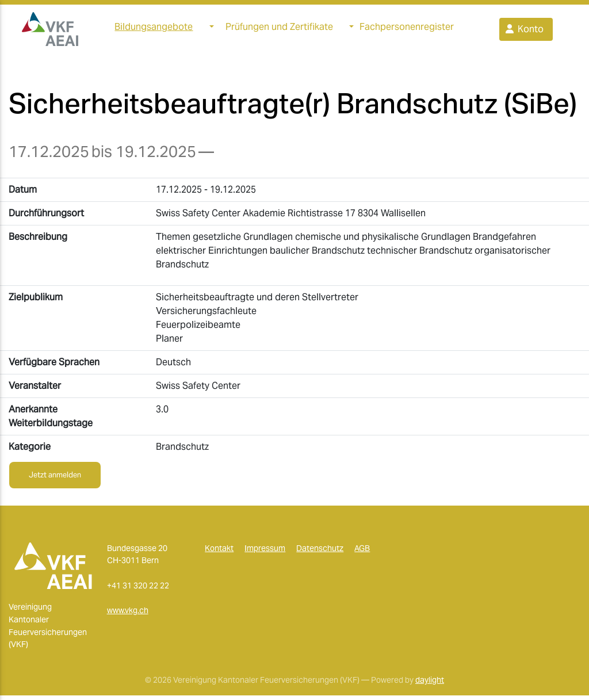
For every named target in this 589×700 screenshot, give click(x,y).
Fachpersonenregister (407, 29)
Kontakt (219, 553)
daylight (430, 684)
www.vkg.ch (128, 615)
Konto (524, 31)
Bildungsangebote (154, 29)
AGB (362, 553)
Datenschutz (320, 553)
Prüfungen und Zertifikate (279, 29)
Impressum (265, 553)
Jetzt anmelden (55, 479)
